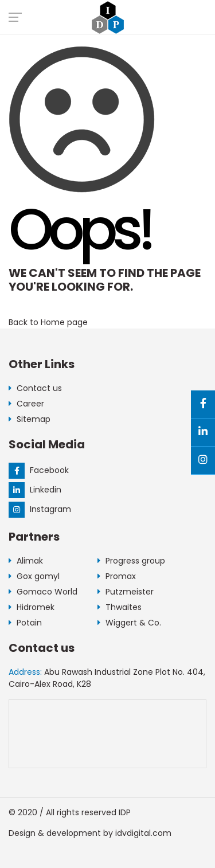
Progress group (131, 561)
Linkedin (35, 490)
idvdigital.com (143, 833)
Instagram (40, 509)
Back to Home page (48, 322)
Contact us (35, 388)
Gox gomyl (34, 576)
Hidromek (32, 607)
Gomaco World (43, 592)
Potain (25, 623)
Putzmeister (126, 592)
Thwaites (120, 607)
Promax (117, 576)
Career (26, 404)
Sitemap (30, 419)
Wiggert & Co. (129, 623)
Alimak (26, 561)
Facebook (39, 470)
